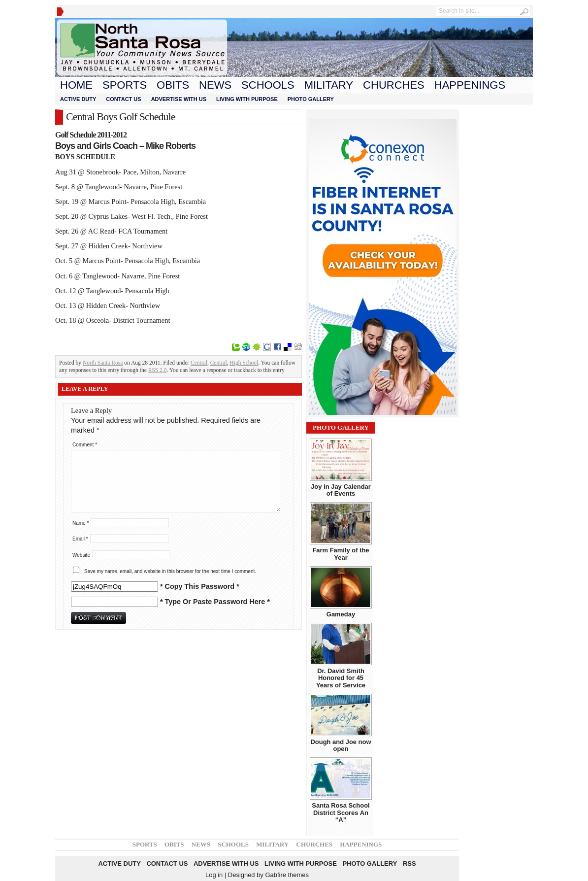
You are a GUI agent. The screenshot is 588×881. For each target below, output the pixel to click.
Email (80, 539)
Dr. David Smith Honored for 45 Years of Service (341, 678)
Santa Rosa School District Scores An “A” (341, 813)
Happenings (470, 85)
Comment (85, 445)
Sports (125, 85)
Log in (214, 875)
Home (76, 85)
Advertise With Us (179, 99)
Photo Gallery (311, 99)
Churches (394, 85)
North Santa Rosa (103, 363)
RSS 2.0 (158, 370)
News (215, 85)
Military (329, 85)
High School (244, 363)
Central (199, 363)
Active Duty (78, 99)
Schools (268, 85)
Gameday (341, 614)
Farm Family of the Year (341, 554)
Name (81, 523)
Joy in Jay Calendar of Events (341, 490)
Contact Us (123, 99)
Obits (173, 85)
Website (81, 555)
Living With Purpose (247, 99)
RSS (409, 864)
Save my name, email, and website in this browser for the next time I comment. (170, 571)
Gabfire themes (287, 875)
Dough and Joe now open (341, 745)
